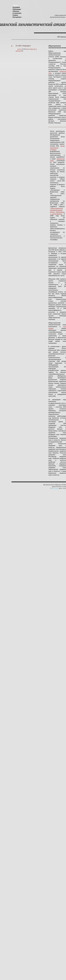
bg (27, 49)
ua (18, 49)
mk (31, 49)
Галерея (15, 15)
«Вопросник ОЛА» (57, 160)
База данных (17, 17)
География (16, 7)
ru (16, 49)
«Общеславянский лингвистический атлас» (58, 16)
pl (33, 49)
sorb (17, 51)
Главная (15, 5)
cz (36, 49)
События (16, 11)
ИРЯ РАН (55, 488)
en (19, 51)
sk (34, 49)
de (21, 51)
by (20, 49)
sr (22, 49)
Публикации (17, 9)
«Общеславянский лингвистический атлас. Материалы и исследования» (57, 211)
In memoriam (17, 13)
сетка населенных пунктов (57, 148)
